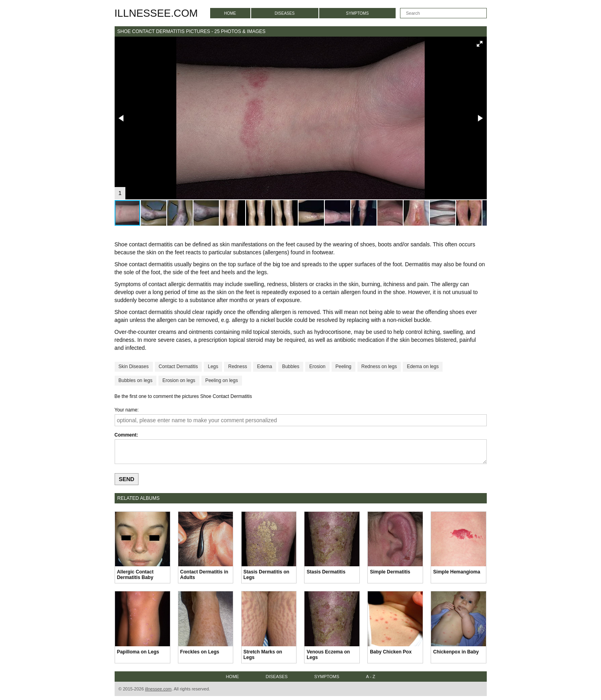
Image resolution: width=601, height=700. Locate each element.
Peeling (343, 367)
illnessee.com (156, 13)
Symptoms (357, 13)
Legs (213, 367)
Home (230, 13)
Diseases (285, 13)
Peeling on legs (222, 380)
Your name (126, 410)
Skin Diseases (134, 367)
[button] (480, 44)
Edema (265, 367)
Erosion (317, 367)
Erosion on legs (179, 380)
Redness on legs (379, 367)
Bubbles (291, 367)
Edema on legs (423, 367)
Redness (237, 367)
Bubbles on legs (136, 380)
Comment (126, 435)
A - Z (370, 677)
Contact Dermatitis (179, 367)
